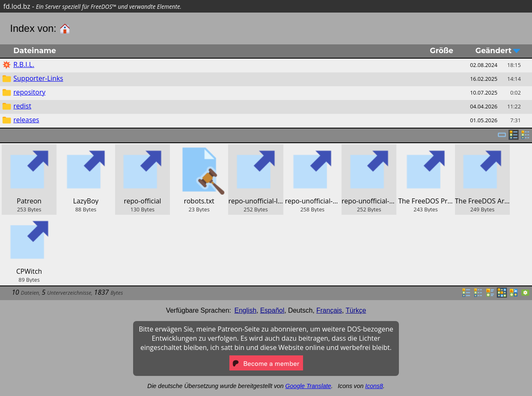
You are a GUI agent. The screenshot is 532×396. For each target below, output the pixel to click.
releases (26, 120)
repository (29, 92)
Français (329, 310)
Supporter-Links (38, 78)
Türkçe (356, 310)
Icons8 (374, 386)
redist (22, 106)
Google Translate (308, 386)
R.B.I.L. (24, 64)
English (245, 310)
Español (272, 310)
